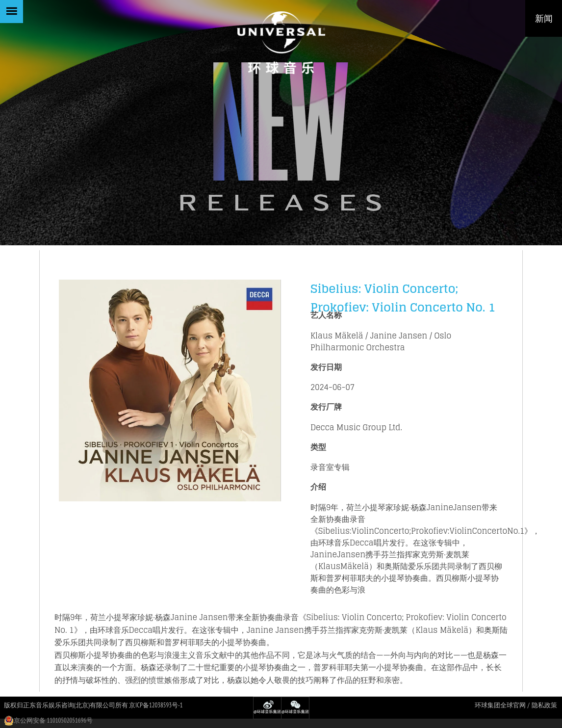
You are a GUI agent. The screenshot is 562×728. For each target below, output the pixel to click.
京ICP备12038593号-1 (156, 705)
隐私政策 (544, 705)
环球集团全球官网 (500, 705)
